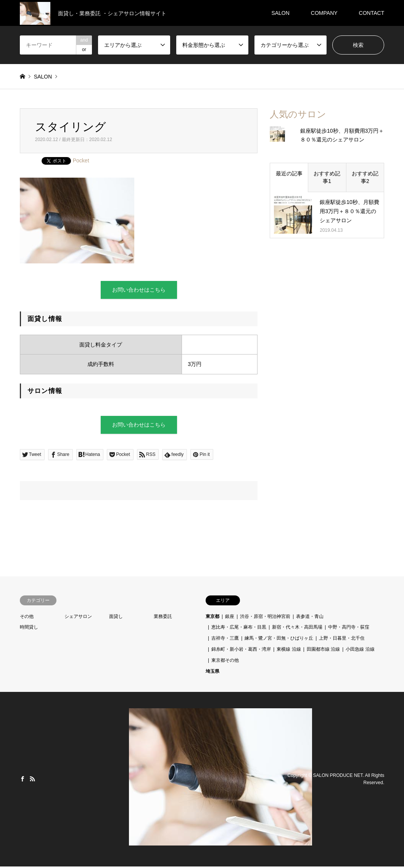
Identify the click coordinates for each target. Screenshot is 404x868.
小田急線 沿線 (360, 651)
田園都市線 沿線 (323, 651)
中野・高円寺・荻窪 (349, 629)
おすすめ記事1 (327, 177)
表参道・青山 (310, 618)
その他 (27, 618)
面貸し (116, 618)
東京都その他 (225, 662)
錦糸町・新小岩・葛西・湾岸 (241, 651)
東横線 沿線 (289, 651)
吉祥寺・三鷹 (225, 640)
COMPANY (324, 13)
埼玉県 (212, 673)
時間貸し (29, 629)
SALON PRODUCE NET (338, 777)
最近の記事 (289, 173)
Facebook (23, 780)
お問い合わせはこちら (139, 290)
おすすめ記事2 (365, 177)
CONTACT (372, 13)
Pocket (81, 160)
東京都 (212, 618)
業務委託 (163, 618)
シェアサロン (78, 618)
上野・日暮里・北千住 (342, 640)
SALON (280, 13)
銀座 (230, 618)
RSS (32, 780)
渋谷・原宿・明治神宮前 (265, 618)
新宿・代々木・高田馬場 (297, 629)
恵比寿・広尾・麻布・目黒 (239, 629)
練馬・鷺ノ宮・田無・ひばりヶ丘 (279, 640)
